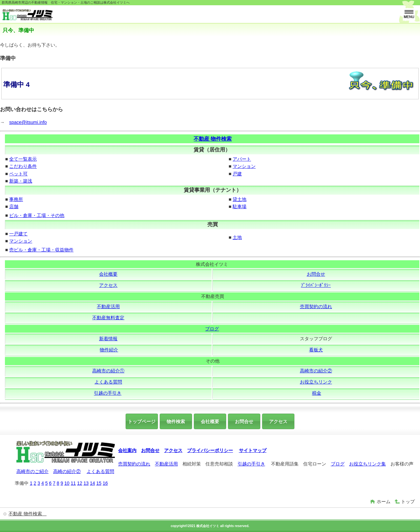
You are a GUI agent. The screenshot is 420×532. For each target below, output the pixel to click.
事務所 (16, 199)
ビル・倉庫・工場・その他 (37, 215)
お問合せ (316, 274)
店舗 (14, 207)
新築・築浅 (21, 181)
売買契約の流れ (316, 306)
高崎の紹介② (67, 471)
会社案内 (127, 450)
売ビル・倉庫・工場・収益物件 (41, 250)
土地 (237, 237)
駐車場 (240, 207)
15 (99, 483)
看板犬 (316, 350)
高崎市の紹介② (316, 371)
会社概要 (108, 274)
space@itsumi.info (28, 122)
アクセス (108, 285)
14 (93, 483)
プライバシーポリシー (210, 450)
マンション (244, 166)
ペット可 (18, 174)
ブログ (212, 329)
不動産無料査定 (108, 318)
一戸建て (18, 234)
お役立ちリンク (316, 382)
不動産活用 (108, 306)
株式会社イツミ (52, 15)
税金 (317, 393)
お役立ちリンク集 (367, 464)
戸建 (237, 174)
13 (86, 483)
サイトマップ (253, 450)
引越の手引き (108, 393)
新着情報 (108, 339)
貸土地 (240, 199)
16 (105, 483)
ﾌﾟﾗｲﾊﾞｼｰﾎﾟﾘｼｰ (316, 285)
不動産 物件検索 (213, 139)
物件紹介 (109, 350)
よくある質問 (108, 382)
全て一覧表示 (23, 159)
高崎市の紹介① (108, 371)
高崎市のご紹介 (32, 471)
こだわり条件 (23, 166)
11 (73, 483)
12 (80, 483)
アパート (242, 159)
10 (67, 483)
